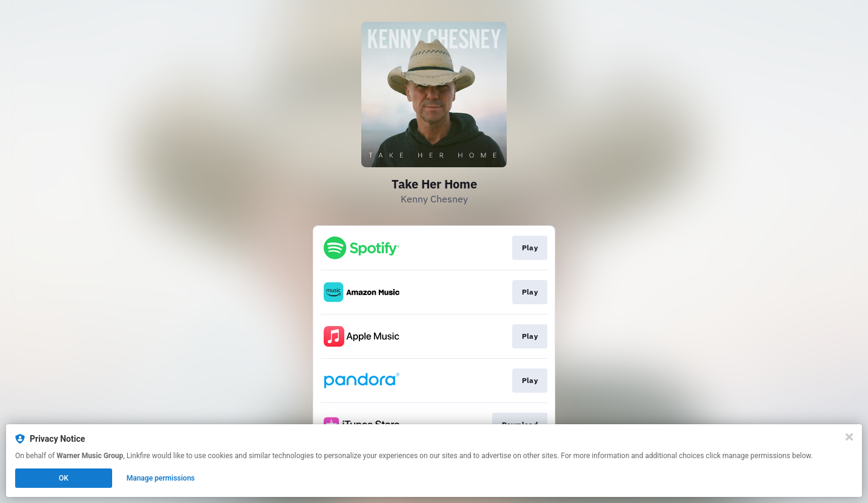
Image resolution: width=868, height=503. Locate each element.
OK (64, 478)
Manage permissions (161, 478)
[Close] (849, 437)
